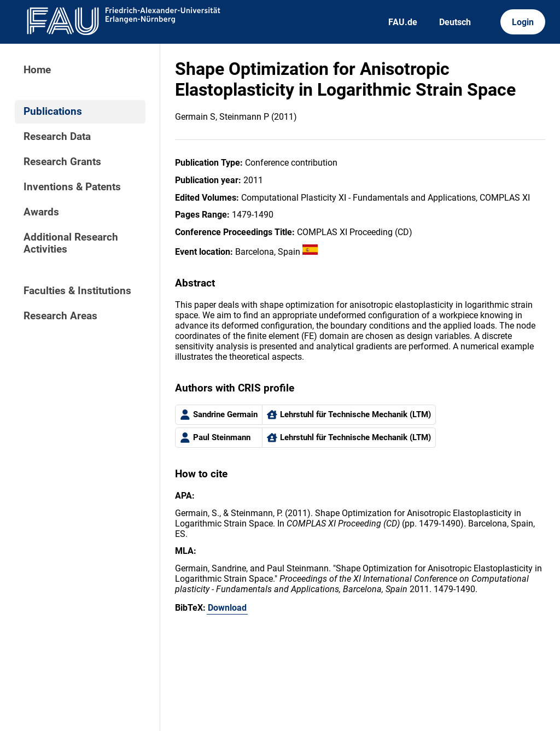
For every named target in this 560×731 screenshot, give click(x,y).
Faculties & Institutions (77, 291)
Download (227, 608)
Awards (41, 212)
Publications (53, 112)
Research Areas (60, 316)
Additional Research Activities (71, 243)
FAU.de (403, 22)
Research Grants (62, 162)
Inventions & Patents (72, 187)
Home (37, 70)
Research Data (57, 137)
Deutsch (455, 22)
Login (523, 22)
